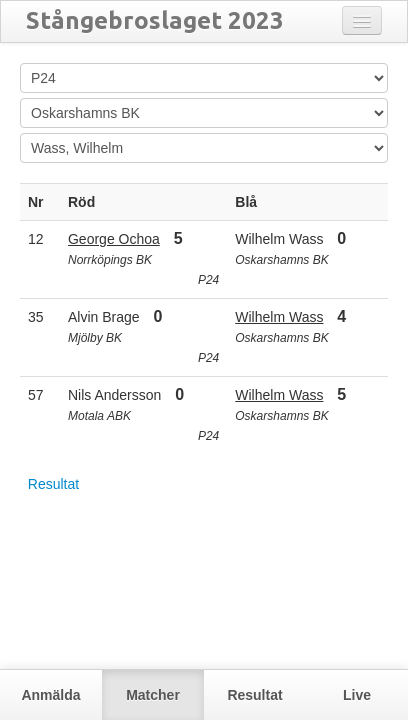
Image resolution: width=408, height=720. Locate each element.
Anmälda (50, 695)
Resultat (53, 484)
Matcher (153, 695)
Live (357, 695)
